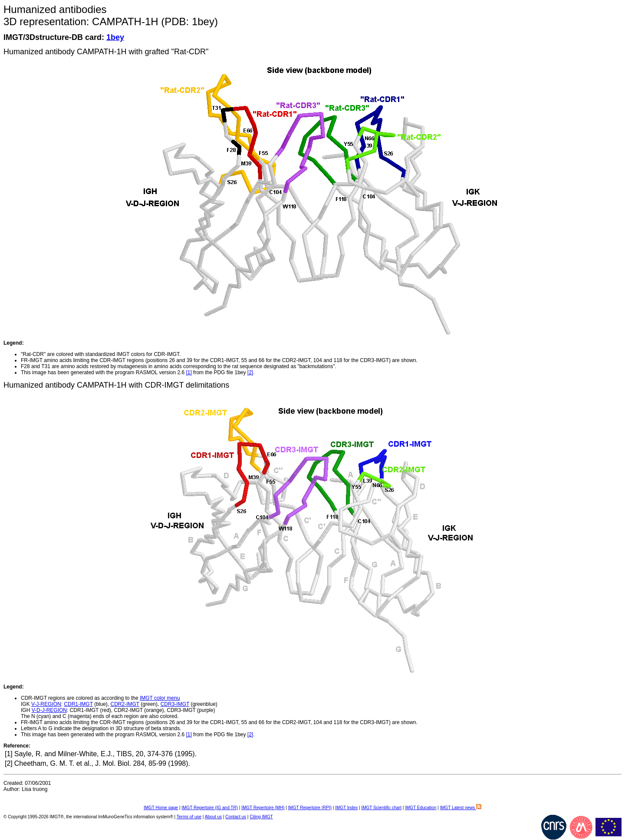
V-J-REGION (46, 704)
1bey (115, 37)
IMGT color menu (160, 698)
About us (213, 817)
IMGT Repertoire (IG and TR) (210, 808)
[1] (189, 372)
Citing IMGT (261, 817)
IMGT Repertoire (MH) (263, 808)
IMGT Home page (161, 808)
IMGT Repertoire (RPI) (310, 808)
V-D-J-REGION (49, 710)
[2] (250, 372)
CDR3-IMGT (175, 704)
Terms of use (189, 817)
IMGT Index (346, 808)
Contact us (236, 817)
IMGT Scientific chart (381, 808)
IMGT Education (421, 808)
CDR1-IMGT (78, 704)
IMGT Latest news (461, 808)
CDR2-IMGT (125, 704)
